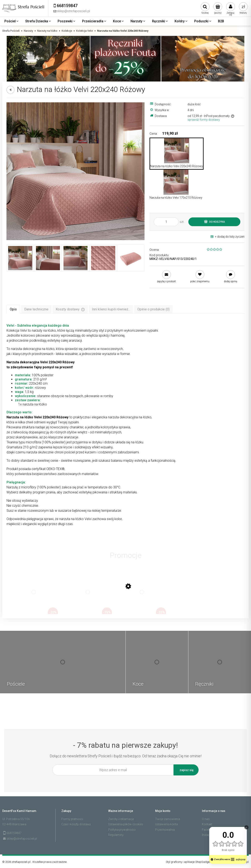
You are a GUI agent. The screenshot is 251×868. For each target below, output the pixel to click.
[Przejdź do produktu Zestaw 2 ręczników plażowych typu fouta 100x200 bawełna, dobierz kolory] (88, 596)
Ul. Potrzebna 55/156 (16, 819)
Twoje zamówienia (168, 819)
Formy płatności (72, 819)
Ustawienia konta (166, 824)
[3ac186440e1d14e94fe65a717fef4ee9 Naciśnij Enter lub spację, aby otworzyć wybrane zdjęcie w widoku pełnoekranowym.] (75, 171)
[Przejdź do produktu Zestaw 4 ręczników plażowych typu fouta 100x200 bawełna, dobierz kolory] (142, 596)
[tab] (13, 309)
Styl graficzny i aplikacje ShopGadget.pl (190, 862)
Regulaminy (116, 835)
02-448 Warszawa (14, 824)
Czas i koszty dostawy (76, 824)
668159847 (14, 833)
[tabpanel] (125, 425)
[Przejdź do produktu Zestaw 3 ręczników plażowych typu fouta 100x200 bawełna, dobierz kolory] (34, 596)
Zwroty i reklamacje (121, 819)
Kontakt (207, 824)
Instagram (209, 835)
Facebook (209, 830)
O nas (206, 819)
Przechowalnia (165, 830)
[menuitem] (12, 21)
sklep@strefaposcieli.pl (22, 839)
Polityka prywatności (122, 830)
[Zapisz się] (186, 770)
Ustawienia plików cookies (126, 824)
